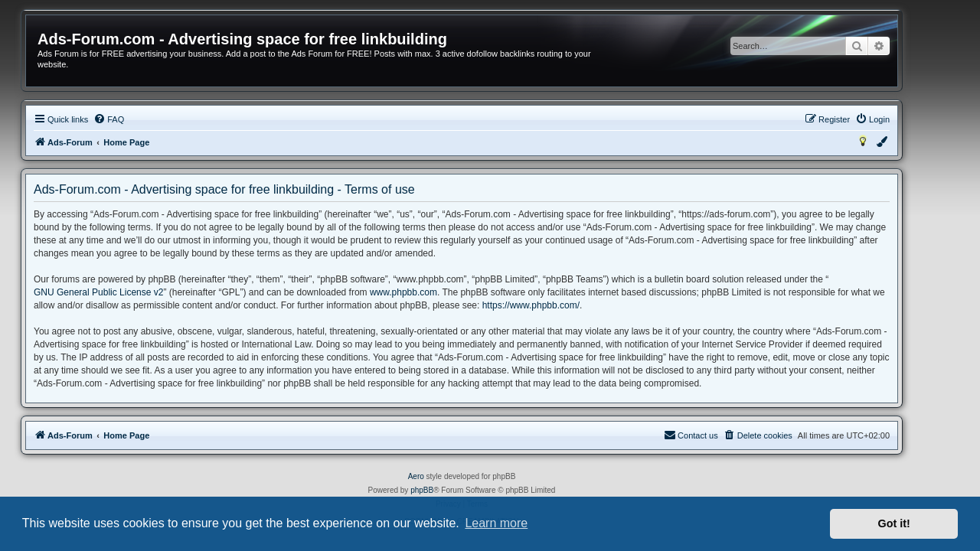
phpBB (450, 490)
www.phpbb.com (432, 292)
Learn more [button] (496, 523)
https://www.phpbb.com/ (559, 305)
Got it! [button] (894, 523)
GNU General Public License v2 (127, 292)
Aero (444, 476)
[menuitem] (137, 119)
